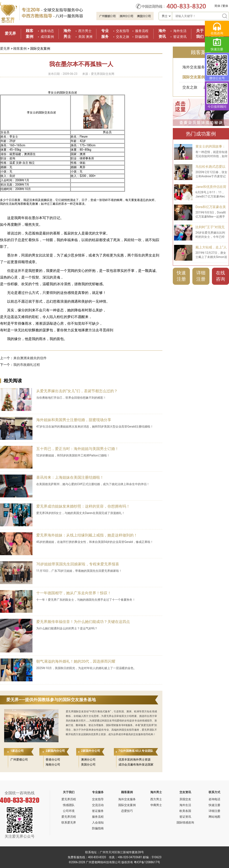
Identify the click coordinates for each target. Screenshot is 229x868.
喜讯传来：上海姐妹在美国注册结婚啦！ (70, 477)
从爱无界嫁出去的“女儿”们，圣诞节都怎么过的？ (77, 391)
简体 (217, 6)
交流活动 (98, 805)
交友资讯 (185, 792)
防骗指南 (142, 37)
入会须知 (98, 822)
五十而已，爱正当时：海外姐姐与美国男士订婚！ (77, 449)
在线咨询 (220, 276)
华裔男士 (156, 805)
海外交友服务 (194, 67)
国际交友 (79, 711)
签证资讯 (180, 37)
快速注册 (181, 276)
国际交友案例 (194, 77)
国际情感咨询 (185, 822)
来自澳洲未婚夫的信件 (30, 358)
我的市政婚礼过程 (27, 365)
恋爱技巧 (127, 811)
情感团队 (69, 805)
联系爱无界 (69, 822)
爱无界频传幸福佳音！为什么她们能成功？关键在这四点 (83, 622)
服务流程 (142, 31)
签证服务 (98, 811)
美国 (82, 37)
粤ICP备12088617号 (147, 862)
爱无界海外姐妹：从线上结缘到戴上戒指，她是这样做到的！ (87, 535)
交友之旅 (123, 37)
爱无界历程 (69, 799)
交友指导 (123, 31)
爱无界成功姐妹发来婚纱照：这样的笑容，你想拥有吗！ (83, 506)
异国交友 (185, 799)
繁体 (225, 6)
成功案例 (47, 37)
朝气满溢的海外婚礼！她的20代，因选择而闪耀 (76, 661)
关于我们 (69, 792)
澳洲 (89, 37)
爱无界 (10, 33)
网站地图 (214, 817)
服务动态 (47, 31)
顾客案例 (20, 49)
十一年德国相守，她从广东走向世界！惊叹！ (74, 593)
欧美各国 (185, 811)
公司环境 (69, 811)
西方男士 (85, 31)
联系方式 (214, 792)
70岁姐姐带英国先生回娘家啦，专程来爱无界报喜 (78, 564)
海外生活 (180, 31)
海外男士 (156, 792)
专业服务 (98, 792)
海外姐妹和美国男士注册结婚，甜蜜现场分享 (74, 420)
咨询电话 (214, 799)
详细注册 (201, 276)
